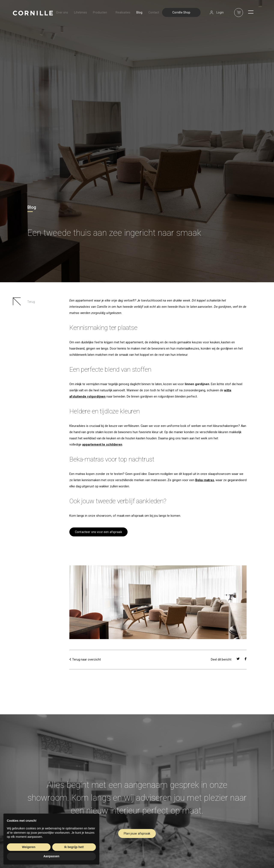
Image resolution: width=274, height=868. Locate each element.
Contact (154, 12)
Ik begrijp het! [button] (74, 847)
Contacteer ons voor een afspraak (98, 532)
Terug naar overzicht (85, 659)
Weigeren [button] (29, 847)
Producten (101, 12)
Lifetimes (80, 12)
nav (239, 10)
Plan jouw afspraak (137, 833)
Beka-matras (205, 480)
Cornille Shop (181, 12)
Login (220, 12)
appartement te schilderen (102, 445)
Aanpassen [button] (51, 856)
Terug (31, 302)
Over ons (62, 12)
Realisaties (123, 12)
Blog (139, 12)
